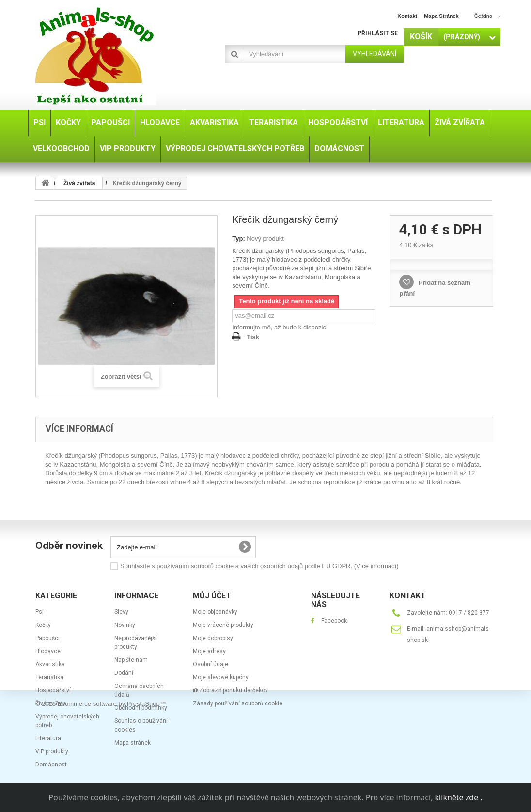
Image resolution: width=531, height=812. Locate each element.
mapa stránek (441, 16)
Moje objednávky (215, 612)
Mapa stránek (133, 743)
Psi (39, 612)
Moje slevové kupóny (221, 677)
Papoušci (47, 638)
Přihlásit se (378, 33)
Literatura (48, 738)
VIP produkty (52, 751)
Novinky (125, 625)
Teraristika (49, 677)
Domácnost (51, 765)
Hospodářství (53, 690)
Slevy (121, 612)
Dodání (124, 673)
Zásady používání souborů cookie (238, 703)
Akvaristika (50, 664)
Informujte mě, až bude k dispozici (280, 327)
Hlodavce (48, 651)
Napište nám (131, 660)
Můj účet (212, 596)
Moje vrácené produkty (223, 625)
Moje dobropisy (213, 638)
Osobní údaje (211, 664)
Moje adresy (209, 651)
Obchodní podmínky (141, 708)
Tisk (253, 337)
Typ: (238, 239)
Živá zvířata (51, 703)
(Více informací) (376, 566)
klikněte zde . (459, 797)
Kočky (43, 625)
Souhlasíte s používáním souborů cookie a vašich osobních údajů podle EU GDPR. (259, 566)
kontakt (407, 16)
